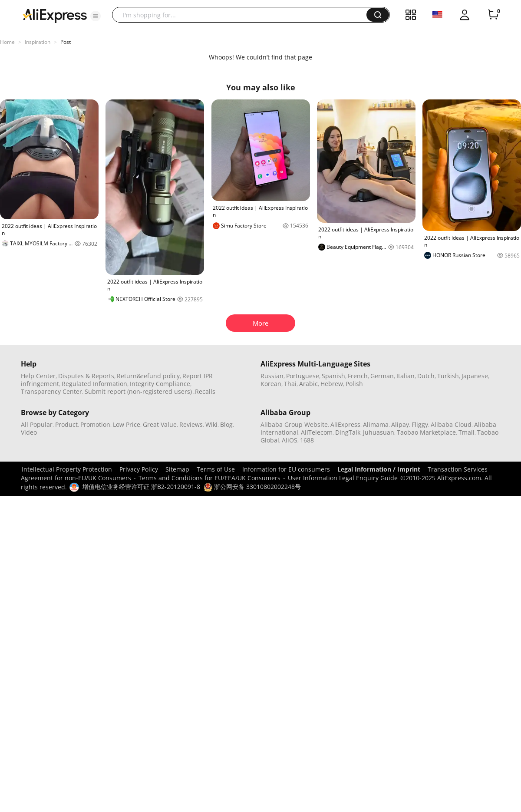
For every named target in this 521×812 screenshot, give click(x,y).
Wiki (211, 424)
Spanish (333, 376)
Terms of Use (216, 469)
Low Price (127, 424)
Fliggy (420, 424)
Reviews (191, 424)
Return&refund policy (148, 376)
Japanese (475, 376)
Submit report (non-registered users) (138, 391)
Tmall (467, 432)
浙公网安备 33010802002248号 (252, 487)
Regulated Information (94, 384)
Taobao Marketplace (426, 432)
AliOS (290, 440)
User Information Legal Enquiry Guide (343, 478)
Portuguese (303, 376)
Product (66, 424)
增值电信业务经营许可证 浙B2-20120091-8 (141, 487)
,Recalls (204, 391)
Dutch (426, 376)
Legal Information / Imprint (379, 469)
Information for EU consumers (286, 469)
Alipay (400, 424)
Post (66, 42)
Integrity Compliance (160, 384)
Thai (290, 384)
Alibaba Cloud (451, 424)
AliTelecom (317, 432)
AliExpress (345, 424)
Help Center (38, 376)
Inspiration (38, 42)
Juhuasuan (379, 432)
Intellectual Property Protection (67, 469)
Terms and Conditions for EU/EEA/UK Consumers (209, 478)
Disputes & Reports (86, 376)
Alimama (376, 424)
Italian (406, 376)
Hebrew (332, 384)
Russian (272, 376)
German (382, 376)
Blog (226, 424)
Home (7, 42)
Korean (271, 384)
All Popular (37, 424)
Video (29, 432)
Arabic (308, 384)
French (358, 376)
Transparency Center (51, 391)
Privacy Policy (139, 469)
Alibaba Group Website (294, 424)
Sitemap (177, 469)
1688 (307, 440)
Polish (354, 384)
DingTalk (348, 432)
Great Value (160, 424)
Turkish (448, 376)
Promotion (95, 424)
